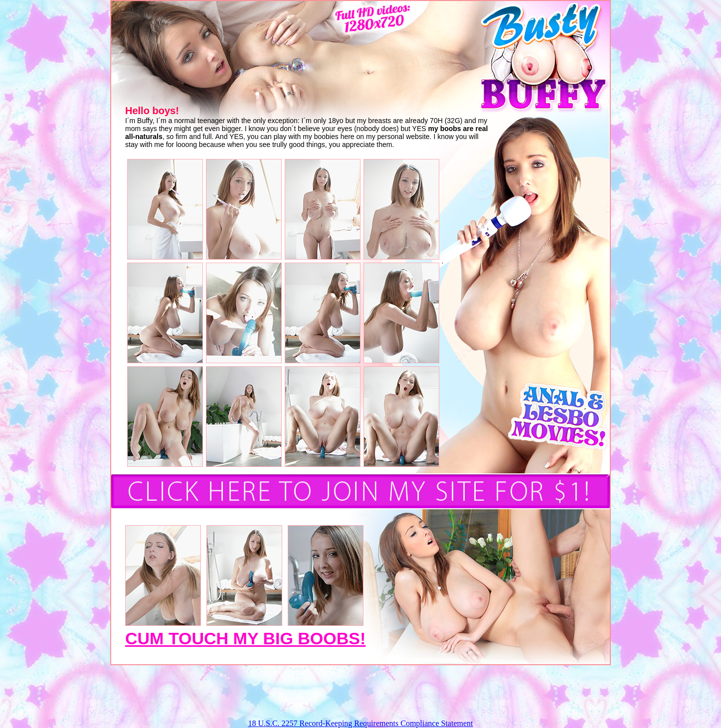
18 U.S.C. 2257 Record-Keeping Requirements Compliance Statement (360, 723)
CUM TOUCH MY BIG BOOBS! (245, 638)
